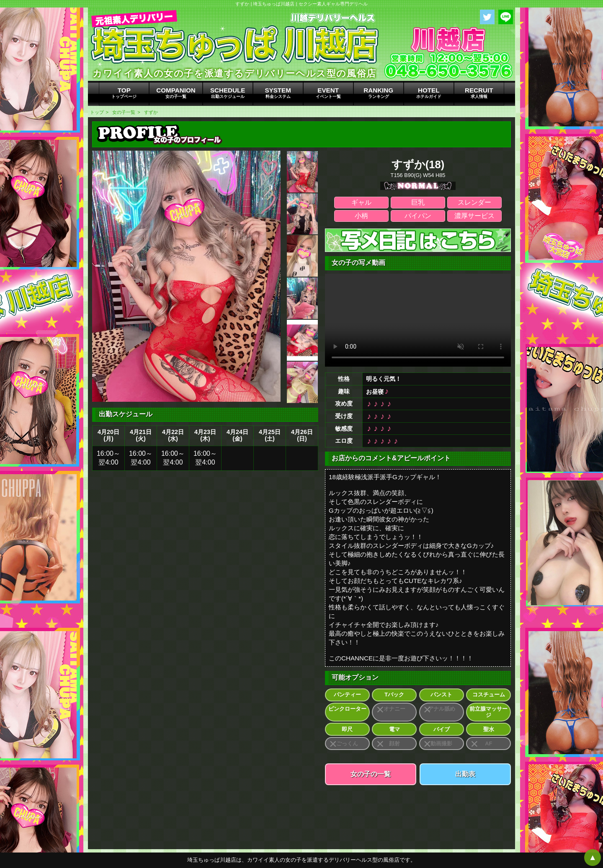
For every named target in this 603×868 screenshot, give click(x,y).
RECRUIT (479, 93)
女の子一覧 (124, 112)
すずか (151, 112)
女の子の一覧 (371, 774)
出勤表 (465, 774)
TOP (124, 93)
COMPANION (176, 93)
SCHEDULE (228, 93)
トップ (97, 112)
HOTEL (429, 93)
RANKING (379, 93)
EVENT (328, 93)
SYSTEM (278, 93)
